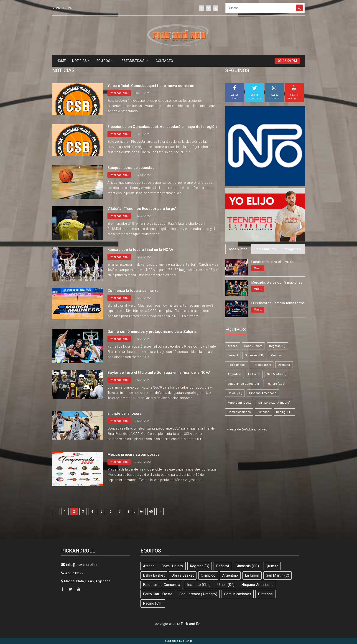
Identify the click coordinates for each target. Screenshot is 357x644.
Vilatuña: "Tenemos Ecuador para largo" (142, 209)
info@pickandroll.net (80, 565)
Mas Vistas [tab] (238, 249)
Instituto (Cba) (276, 384)
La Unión (254, 374)
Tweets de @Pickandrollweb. (247, 429)
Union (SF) (235, 393)
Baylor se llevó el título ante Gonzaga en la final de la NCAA (159, 373)
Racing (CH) (284, 412)
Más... (258, 268)
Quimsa (276, 355)
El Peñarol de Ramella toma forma (278, 303)
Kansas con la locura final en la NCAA (140, 250)
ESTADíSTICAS (135, 61)
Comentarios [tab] (265, 249)
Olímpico (284, 365)
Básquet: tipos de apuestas (131, 168)
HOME (61, 61)
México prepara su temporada (134, 454)
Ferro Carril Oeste (240, 403)
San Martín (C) (277, 374)
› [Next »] (160, 512)
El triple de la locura (125, 414)
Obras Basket (262, 365)
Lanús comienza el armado (273, 262)
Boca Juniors (253, 346)
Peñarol (233, 355)
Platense (263, 412)
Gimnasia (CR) (255, 355)
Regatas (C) (277, 346)
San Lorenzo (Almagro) (274, 403)
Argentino (235, 374)
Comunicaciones (239, 412)
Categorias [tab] (292, 249)
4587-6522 (72, 573)
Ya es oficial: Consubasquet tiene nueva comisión (151, 86)
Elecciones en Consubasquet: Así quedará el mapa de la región (162, 127)
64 (142, 512)
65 (151, 512)
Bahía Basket (237, 365)
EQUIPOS (105, 61)
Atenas (233, 346)
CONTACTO (164, 61)
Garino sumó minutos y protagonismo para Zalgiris (152, 332)
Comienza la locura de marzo (133, 291)
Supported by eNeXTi (179, 641)
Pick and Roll (192, 624)
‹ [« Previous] (56, 512)
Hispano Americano (263, 393)
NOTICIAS (81, 61)
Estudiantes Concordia (243, 384)
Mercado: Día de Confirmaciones (277, 283)
